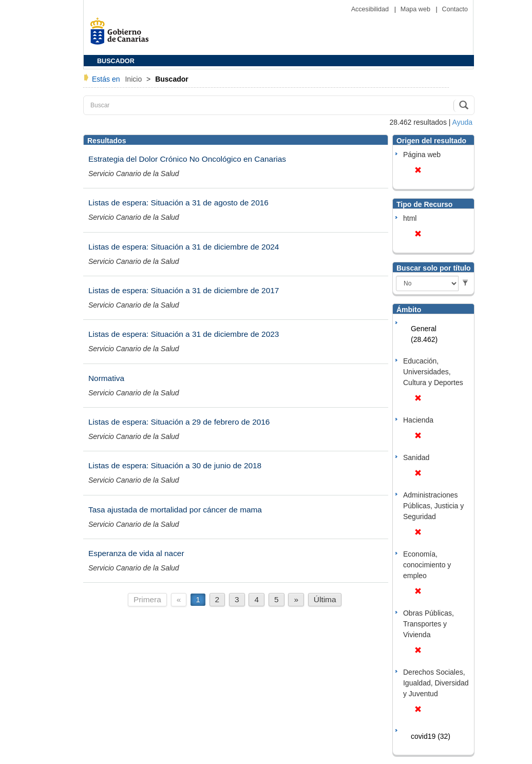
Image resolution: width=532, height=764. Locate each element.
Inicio (134, 79)
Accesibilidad (371, 9)
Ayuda (462, 122)
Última (325, 599)
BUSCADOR (116, 61)
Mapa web (416, 9)
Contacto (455, 9)
